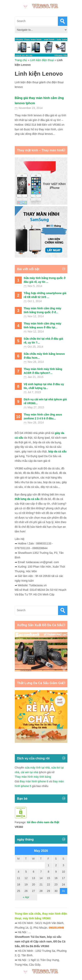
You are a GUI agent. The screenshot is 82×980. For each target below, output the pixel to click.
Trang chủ (21, 60)
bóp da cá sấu (57, 451)
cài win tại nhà (30, 772)
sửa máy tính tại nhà (37, 768)
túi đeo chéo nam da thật (43, 822)
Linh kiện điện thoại (42, 60)
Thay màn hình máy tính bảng (33, 777)
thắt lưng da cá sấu (27, 499)
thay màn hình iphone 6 (34, 781)
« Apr (26, 897)
